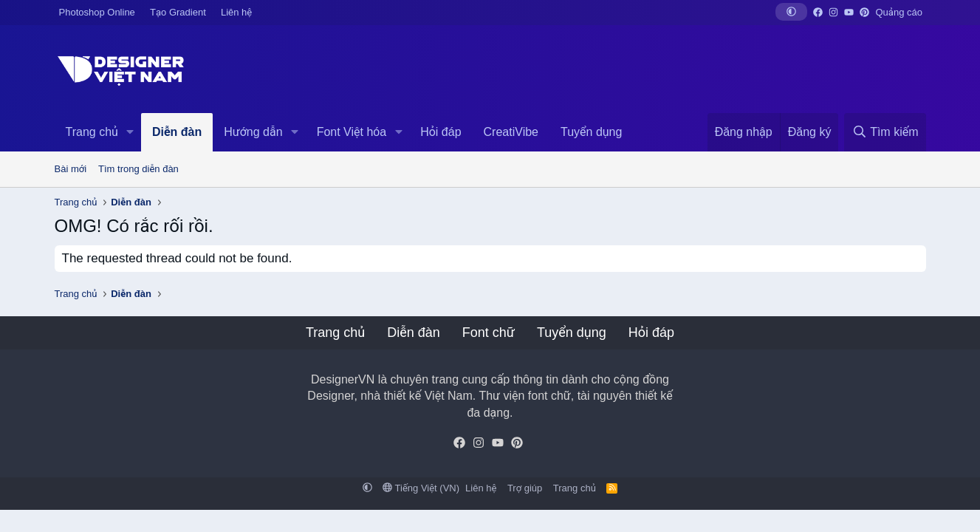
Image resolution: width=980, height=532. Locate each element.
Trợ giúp (525, 488)
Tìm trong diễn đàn (138, 169)
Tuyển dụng (591, 132)
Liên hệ (236, 12)
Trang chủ (92, 132)
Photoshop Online (97, 12)
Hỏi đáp (441, 132)
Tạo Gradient (178, 12)
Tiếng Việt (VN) (421, 488)
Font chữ (489, 332)
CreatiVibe (511, 132)
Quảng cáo (899, 12)
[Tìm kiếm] (885, 132)
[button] (791, 12)
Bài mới (71, 169)
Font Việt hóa (352, 132)
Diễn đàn (177, 132)
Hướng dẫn (253, 132)
